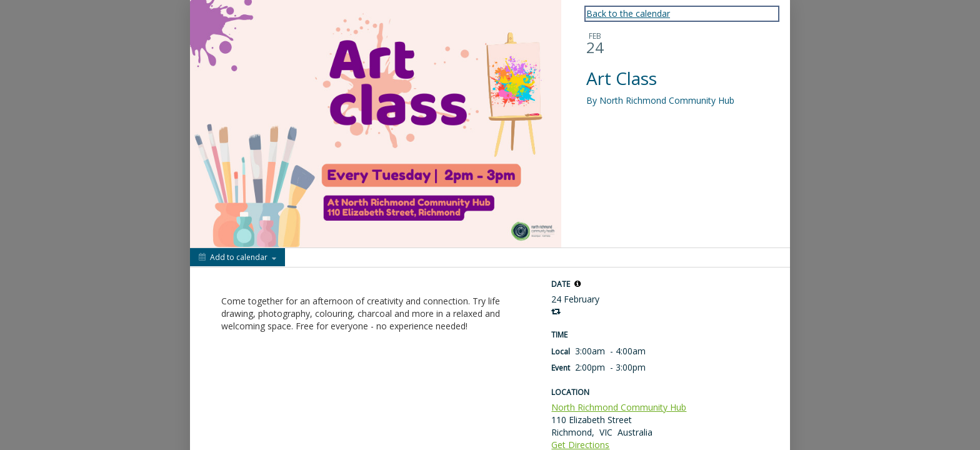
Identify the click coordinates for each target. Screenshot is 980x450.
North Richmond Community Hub (619, 407)
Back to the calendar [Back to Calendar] (628, 13)
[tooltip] (577, 284)
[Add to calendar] (237, 257)
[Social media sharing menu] (306, 257)
